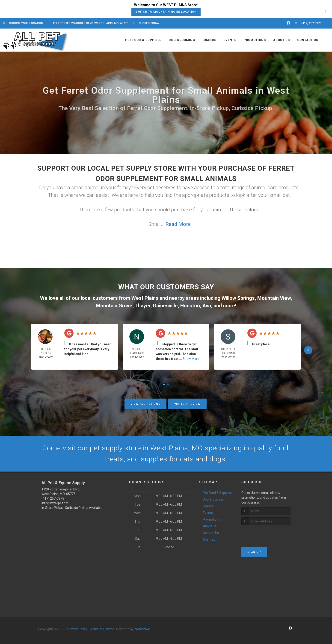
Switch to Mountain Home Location (166, 12)
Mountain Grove (114, 306)
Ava (207, 306)
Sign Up (254, 552)
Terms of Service (102, 629)
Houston (190, 306)
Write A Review (187, 404)
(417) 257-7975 (53, 498)
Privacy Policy (77, 629)
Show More (191, 359)
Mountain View (274, 298)
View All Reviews (145, 404)
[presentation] (266, 534)
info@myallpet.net (55, 503)
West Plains (145, 298)
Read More (178, 224)
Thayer (142, 306)
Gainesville (165, 306)
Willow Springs (238, 298)
